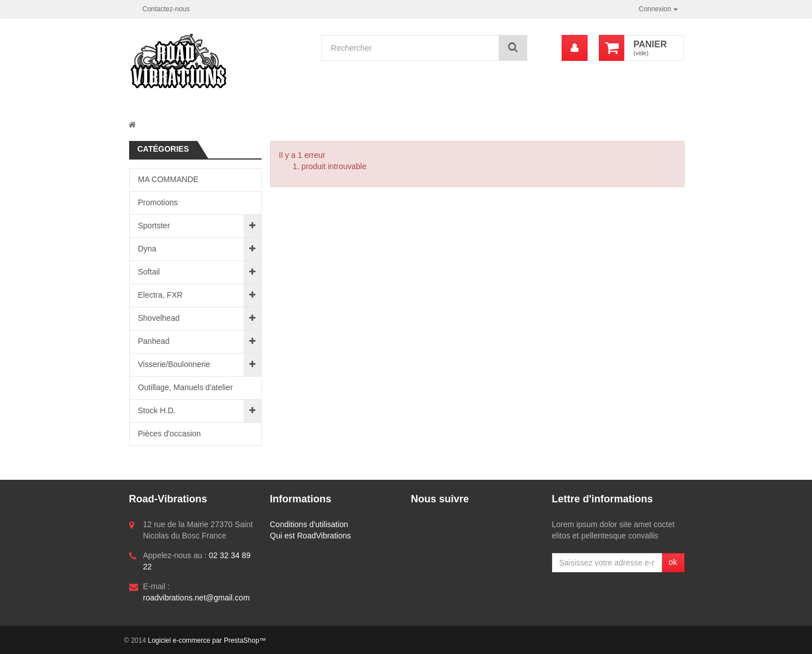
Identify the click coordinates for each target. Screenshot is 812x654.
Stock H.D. (157, 410)
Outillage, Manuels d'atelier (186, 387)
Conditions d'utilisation (309, 524)
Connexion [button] (658, 9)
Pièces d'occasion (170, 434)
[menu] (575, 48)
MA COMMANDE (168, 179)
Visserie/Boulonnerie (174, 364)
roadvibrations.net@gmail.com (197, 598)
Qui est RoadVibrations (311, 536)
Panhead (154, 341)
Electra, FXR (160, 295)
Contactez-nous (166, 9)
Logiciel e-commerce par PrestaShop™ (207, 640)
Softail (149, 272)
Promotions (158, 202)
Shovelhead (159, 318)
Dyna (147, 249)
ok (673, 562)
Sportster (154, 226)
